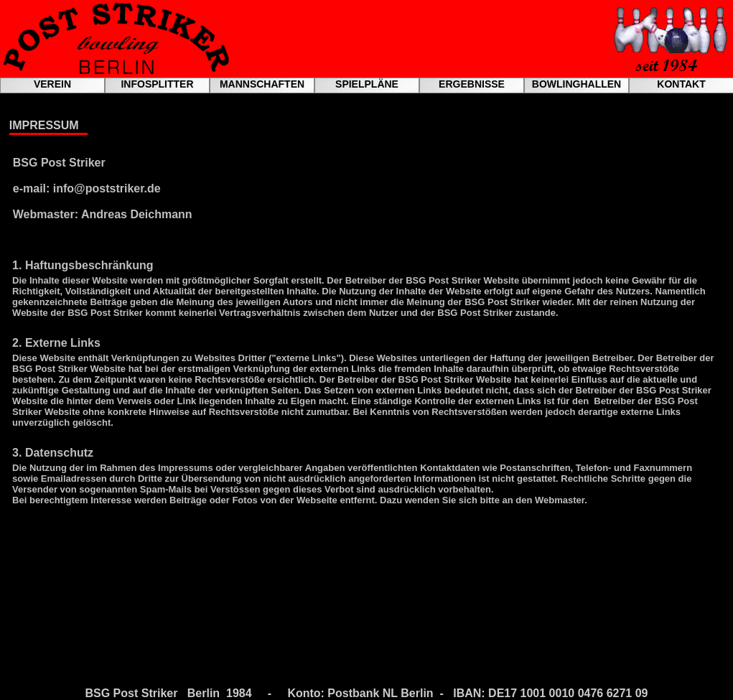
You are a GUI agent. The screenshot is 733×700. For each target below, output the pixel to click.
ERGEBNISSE (472, 84)
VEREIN (52, 84)
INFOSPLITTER (157, 84)
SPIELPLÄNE (367, 84)
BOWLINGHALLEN (576, 84)
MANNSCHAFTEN (262, 84)
